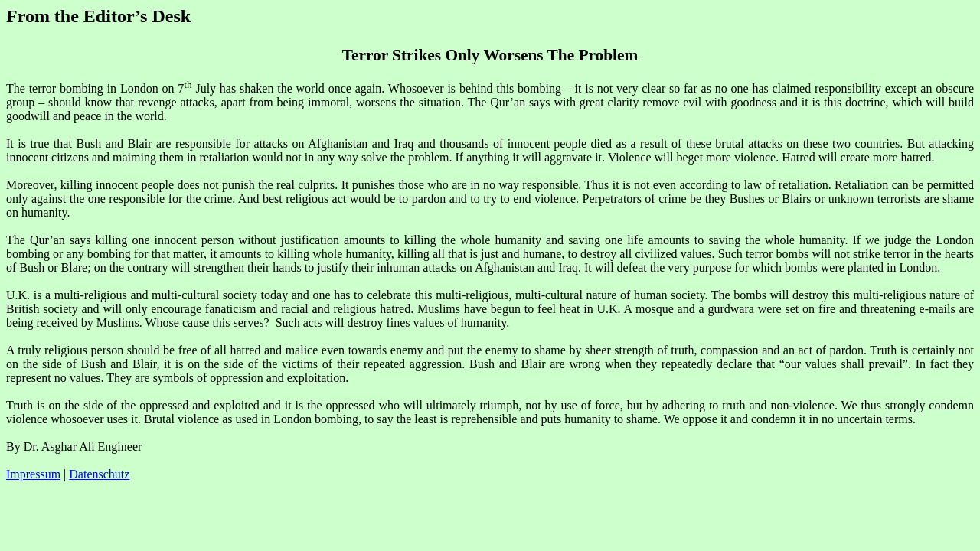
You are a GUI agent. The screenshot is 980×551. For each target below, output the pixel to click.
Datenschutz (99, 474)
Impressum (33, 474)
